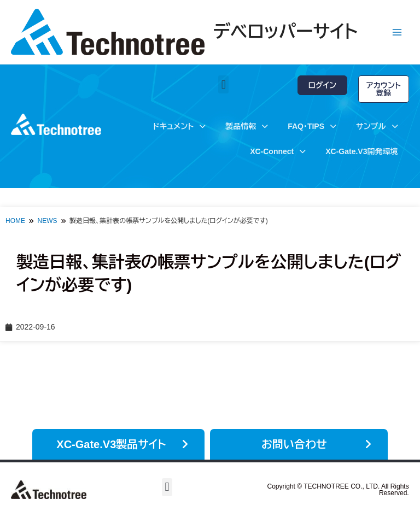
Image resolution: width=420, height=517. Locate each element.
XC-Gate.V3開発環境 (361, 151)
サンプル (377, 126)
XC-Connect (278, 151)
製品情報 (247, 126)
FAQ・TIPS (312, 126)
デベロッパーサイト (285, 32)
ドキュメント (179, 126)
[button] (223, 84)
